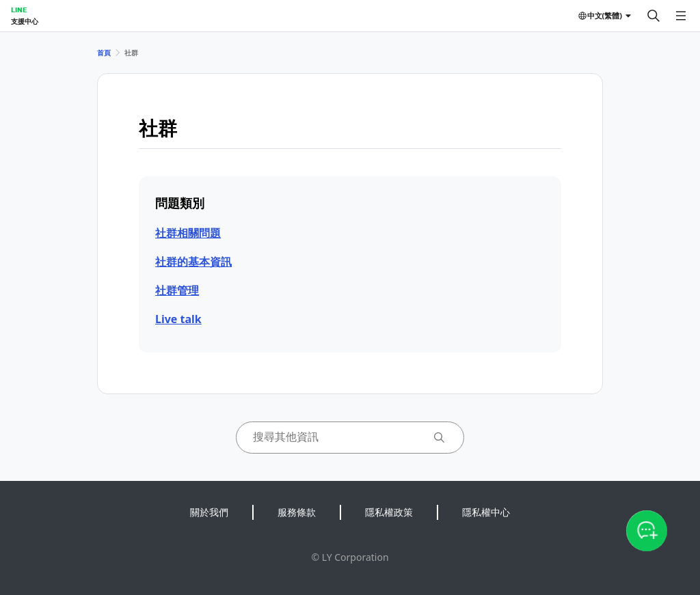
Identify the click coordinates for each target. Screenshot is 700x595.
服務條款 (297, 512)
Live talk (178, 319)
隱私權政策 (389, 512)
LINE (19, 10)
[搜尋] (654, 16)
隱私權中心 (486, 512)
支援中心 (25, 21)
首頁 (104, 53)
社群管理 (177, 290)
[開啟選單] (681, 16)
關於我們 (209, 512)
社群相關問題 (188, 233)
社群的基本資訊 (193, 262)
